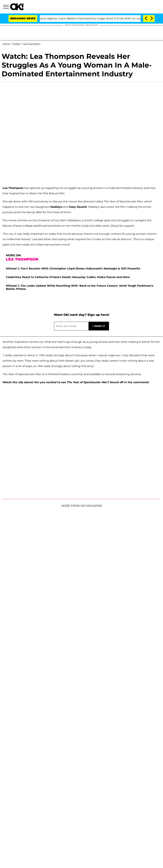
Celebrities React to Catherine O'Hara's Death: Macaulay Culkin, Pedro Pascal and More (68, 277)
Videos (16, 44)
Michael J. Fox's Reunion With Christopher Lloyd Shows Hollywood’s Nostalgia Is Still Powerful (73, 269)
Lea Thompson (32, 44)
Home (6, 44)
